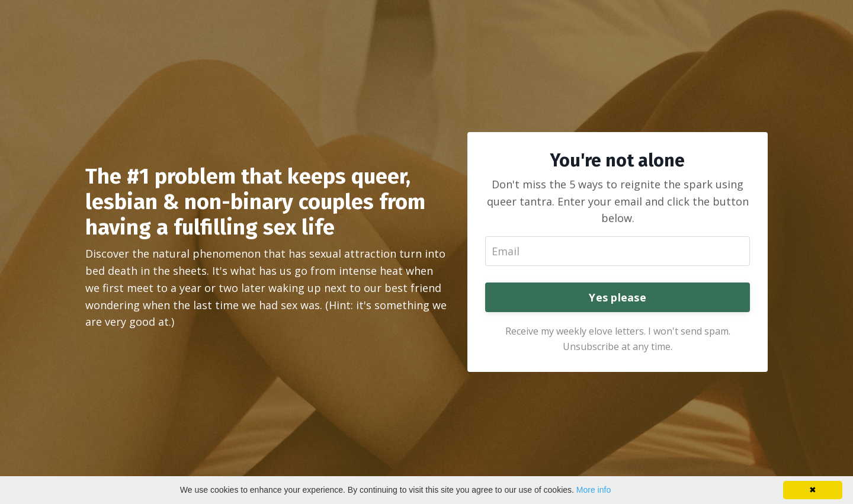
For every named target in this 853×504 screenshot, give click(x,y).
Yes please (618, 297)
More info (594, 490)
